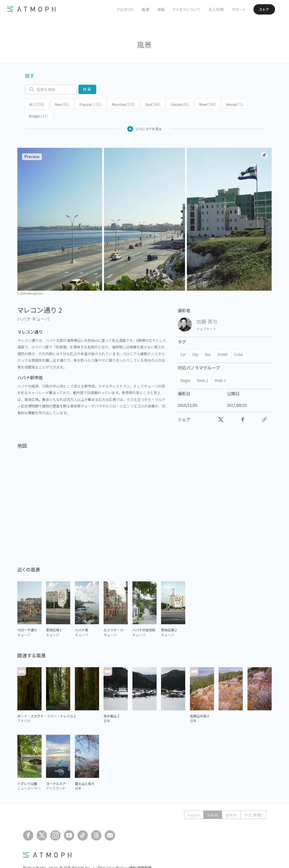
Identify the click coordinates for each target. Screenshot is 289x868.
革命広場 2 (169, 618)
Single (185, 368)
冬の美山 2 (111, 704)
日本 (107, 708)
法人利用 (214, 9)
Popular (85, 104)
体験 (159, 9)
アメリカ (24, 708)
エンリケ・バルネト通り (116, 618)
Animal (220, 104)
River (195, 104)
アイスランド (56, 776)
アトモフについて (184, 9)
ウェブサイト (206, 317)
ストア (263, 9)
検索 (87, 89)
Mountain (116, 104)
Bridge (247, 104)
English (193, 803)
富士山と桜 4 (84, 771)
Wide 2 (202, 368)
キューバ (41, 307)
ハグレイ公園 (27, 771)
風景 (143, 9)
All (36, 104)
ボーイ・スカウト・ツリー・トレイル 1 (47, 704)
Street (222, 342)
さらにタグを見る (144, 117)
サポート (237, 9)
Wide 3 (220, 368)
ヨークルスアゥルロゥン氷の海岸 (58, 771)
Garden (168, 104)
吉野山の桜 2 (199, 704)
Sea (143, 104)
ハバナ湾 (81, 618)
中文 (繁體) (253, 803)
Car (183, 342)
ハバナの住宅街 (144, 618)
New (59, 104)
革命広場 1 (54, 618)
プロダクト (123, 9)
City (195, 342)
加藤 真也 (207, 309)
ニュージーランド (29, 776)
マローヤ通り (27, 618)
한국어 (231, 803)
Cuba (238, 342)
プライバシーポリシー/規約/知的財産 (124, 855)
